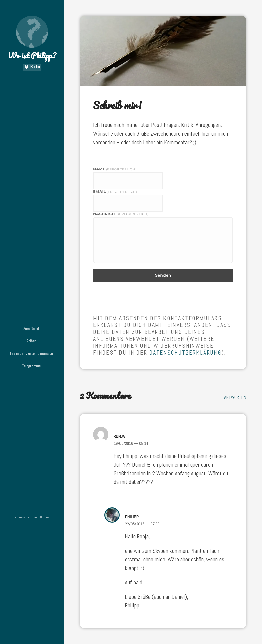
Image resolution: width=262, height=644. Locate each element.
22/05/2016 (142, 524)
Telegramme (31, 366)
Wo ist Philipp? (32, 38)
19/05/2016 (131, 444)
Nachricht (121, 214)
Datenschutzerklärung (185, 353)
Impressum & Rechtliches (32, 517)
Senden (163, 275)
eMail (115, 192)
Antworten (235, 397)
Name (115, 169)
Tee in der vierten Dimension (31, 353)
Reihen (31, 341)
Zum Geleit (31, 329)
